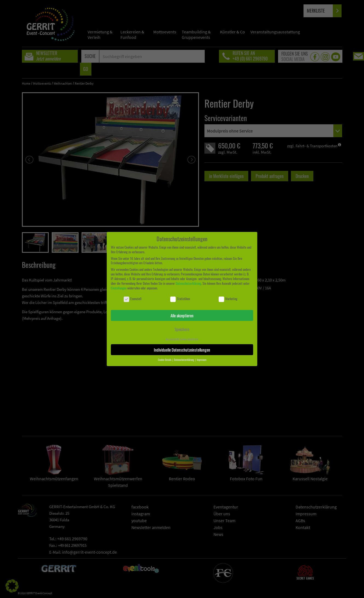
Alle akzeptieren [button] (182, 315)
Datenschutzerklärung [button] (184, 360)
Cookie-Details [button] (165, 360)
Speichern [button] (182, 329)
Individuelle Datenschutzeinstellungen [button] (182, 350)
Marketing (228, 299)
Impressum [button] (202, 360)
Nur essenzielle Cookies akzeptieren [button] (182, 339)
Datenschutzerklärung (188, 283)
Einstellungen (119, 288)
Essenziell (133, 299)
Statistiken (180, 299)
